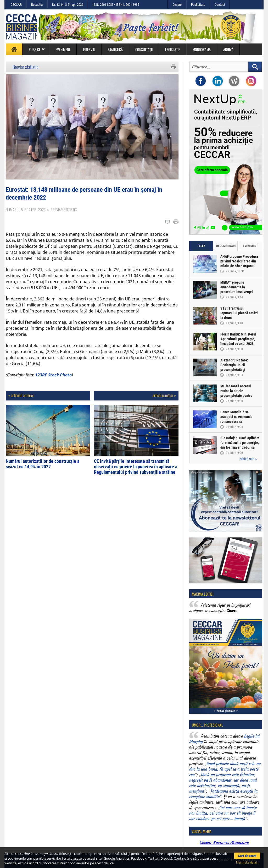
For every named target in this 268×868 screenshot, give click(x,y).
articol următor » (164, 395)
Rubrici (37, 49)
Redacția (37, 5)
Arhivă (228, 49)
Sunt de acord (247, 856)
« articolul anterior (21, 395)
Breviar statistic (26, 67)
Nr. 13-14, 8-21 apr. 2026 (68, 5)
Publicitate (198, 5)
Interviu (89, 49)
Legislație (173, 49)
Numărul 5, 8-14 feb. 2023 (26, 210)
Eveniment (63, 49)
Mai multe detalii (247, 862)
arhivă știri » (248, 459)
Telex (201, 246)
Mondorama (202, 49)
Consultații (144, 49)
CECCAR (16, 5)
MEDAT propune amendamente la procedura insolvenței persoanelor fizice (237, 289)
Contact (220, 5)
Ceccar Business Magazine (224, 842)
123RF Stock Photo (53, 375)
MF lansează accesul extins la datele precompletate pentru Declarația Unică (236, 393)
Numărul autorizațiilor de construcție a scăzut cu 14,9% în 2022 (43, 464)
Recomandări (226, 246)
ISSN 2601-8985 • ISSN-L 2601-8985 (116, 5)
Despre (177, 5)
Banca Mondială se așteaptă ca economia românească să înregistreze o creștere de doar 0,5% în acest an (239, 421)
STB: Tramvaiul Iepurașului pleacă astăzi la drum (239, 313)
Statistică (115, 49)
